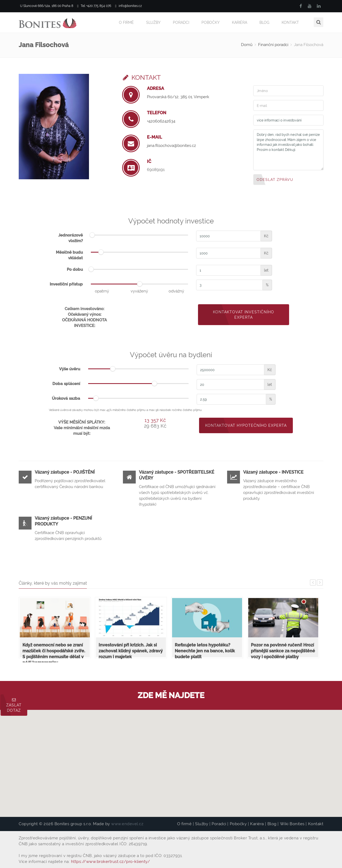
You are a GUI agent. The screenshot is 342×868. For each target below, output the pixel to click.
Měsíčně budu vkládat (69, 255)
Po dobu (75, 269)
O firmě (126, 22)
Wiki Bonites (292, 824)
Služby (153, 22)
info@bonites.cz (129, 6)
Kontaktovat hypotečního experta (246, 425)
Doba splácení (66, 383)
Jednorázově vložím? (71, 238)
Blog (264, 22)
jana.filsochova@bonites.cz (171, 145)
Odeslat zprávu (275, 179)
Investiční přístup (66, 284)
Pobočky (211, 22)
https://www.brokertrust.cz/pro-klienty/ (111, 861)
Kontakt (290, 22)
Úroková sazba (66, 398)
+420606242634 (161, 121)
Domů (247, 44)
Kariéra (240, 22)
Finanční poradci (273, 44)
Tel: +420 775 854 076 (94, 6)
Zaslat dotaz (14, 705)
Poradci (181, 22)
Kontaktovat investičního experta (244, 314)
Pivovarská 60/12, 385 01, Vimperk (178, 97)
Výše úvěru (70, 369)
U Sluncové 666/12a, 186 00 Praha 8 (46, 6)
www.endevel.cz (127, 824)
